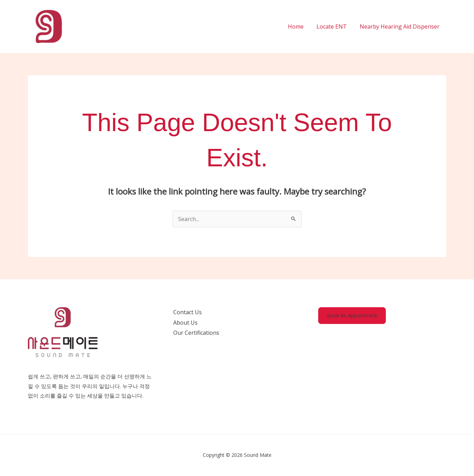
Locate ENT (334, 27)
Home (300, 27)
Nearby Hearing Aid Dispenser (401, 27)
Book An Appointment (352, 315)
